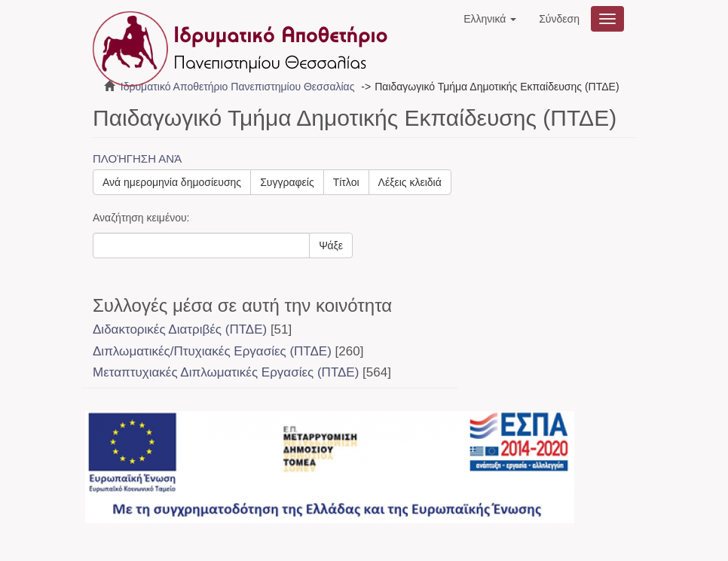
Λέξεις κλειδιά (410, 182)
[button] (490, 19)
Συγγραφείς (287, 182)
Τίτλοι (346, 182)
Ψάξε (331, 245)
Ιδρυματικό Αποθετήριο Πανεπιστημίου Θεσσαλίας (238, 87)
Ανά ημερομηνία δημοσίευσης (172, 182)
